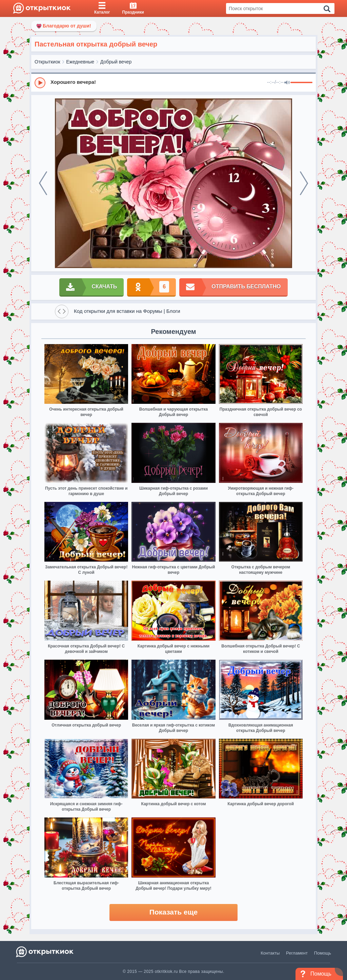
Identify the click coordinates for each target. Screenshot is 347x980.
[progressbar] (301, 83)
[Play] (40, 83)
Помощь (323, 953)
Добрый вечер (116, 62)
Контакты (270, 953)
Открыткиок (47, 62)
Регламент (297, 953)
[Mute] (287, 83)
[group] (173, 82)
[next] (304, 183)
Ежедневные (80, 62)
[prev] (43, 183)
